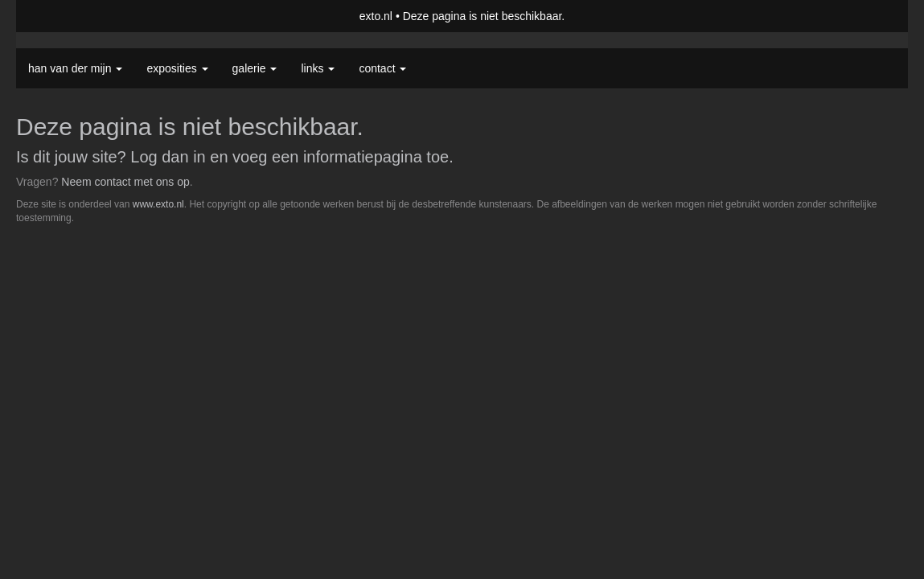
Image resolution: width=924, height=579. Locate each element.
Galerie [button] (255, 68)
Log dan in (168, 157)
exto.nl (376, 16)
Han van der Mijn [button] (75, 68)
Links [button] (318, 68)
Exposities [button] (177, 68)
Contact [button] (382, 68)
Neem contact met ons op (125, 182)
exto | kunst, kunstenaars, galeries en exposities (62, 16)
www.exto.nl (158, 204)
